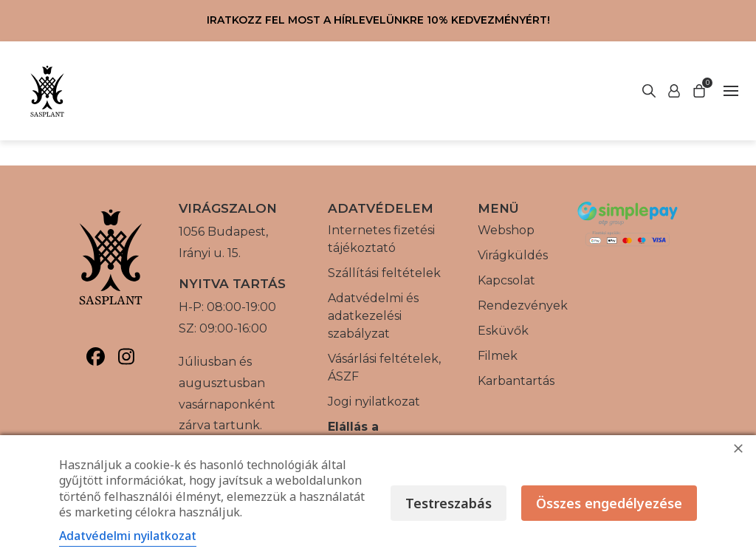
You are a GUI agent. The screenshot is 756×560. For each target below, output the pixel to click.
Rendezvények (523, 305)
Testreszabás (449, 503)
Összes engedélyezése (609, 503)
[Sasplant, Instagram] (126, 356)
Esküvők (503, 331)
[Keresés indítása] (674, 91)
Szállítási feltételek (384, 273)
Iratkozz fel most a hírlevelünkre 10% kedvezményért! (378, 20)
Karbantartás (516, 381)
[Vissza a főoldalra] (47, 91)
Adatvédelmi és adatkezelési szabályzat (373, 316)
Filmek (498, 356)
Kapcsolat (506, 280)
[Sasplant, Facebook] (96, 356)
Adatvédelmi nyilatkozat (128, 536)
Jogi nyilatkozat (374, 402)
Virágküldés (513, 255)
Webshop (506, 230)
